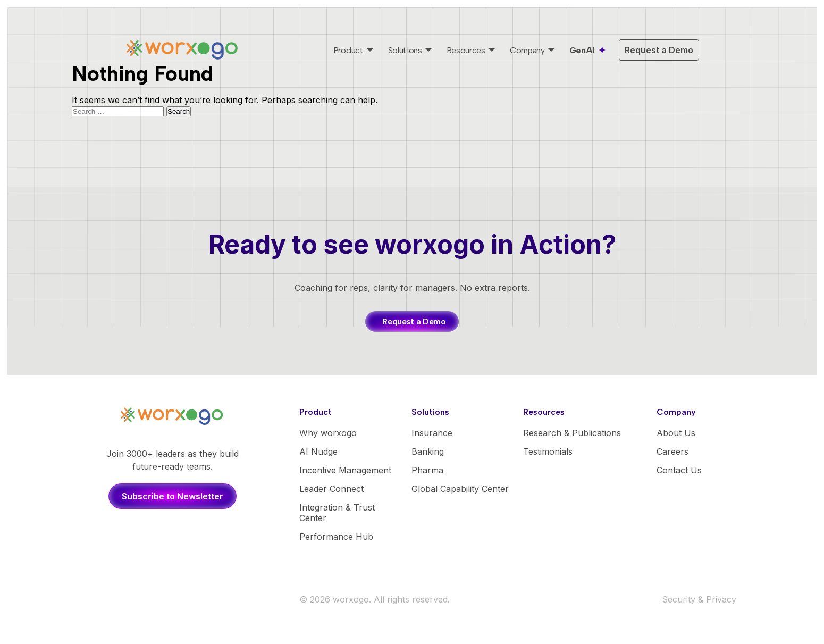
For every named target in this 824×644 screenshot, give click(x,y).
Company (527, 50)
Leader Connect (331, 489)
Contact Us (679, 470)
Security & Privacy (699, 599)
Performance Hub (336, 537)
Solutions (405, 50)
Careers (672, 451)
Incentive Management (345, 470)
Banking (428, 451)
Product (348, 50)
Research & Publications (572, 433)
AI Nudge (318, 451)
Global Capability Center (460, 489)
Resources (466, 50)
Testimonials (548, 451)
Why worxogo (328, 433)
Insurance (432, 433)
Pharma (427, 470)
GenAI (582, 50)
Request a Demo (659, 50)
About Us (676, 433)
